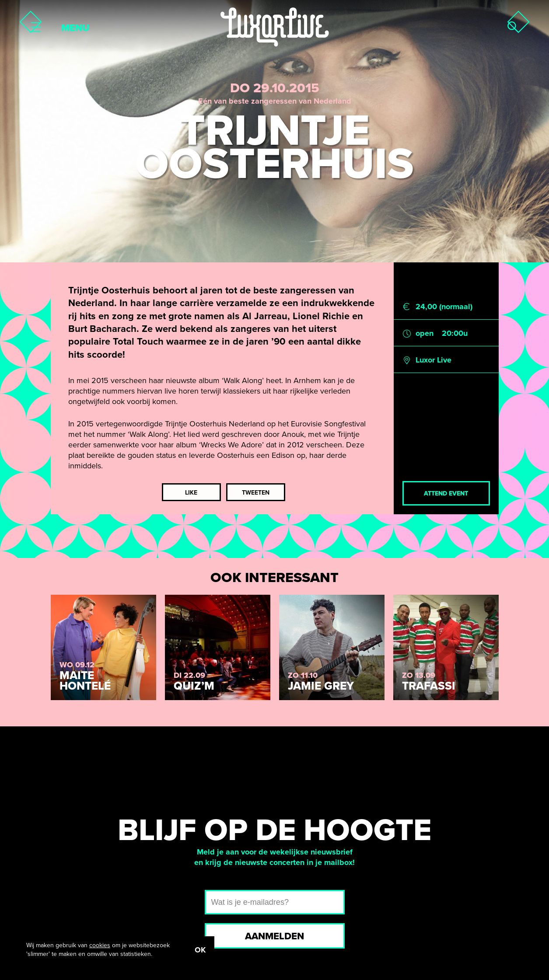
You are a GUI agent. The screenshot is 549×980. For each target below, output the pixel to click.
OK (200, 950)
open (425, 333)
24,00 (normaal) (444, 307)
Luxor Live (434, 360)
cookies (100, 945)
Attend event (446, 493)
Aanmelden (274, 936)
